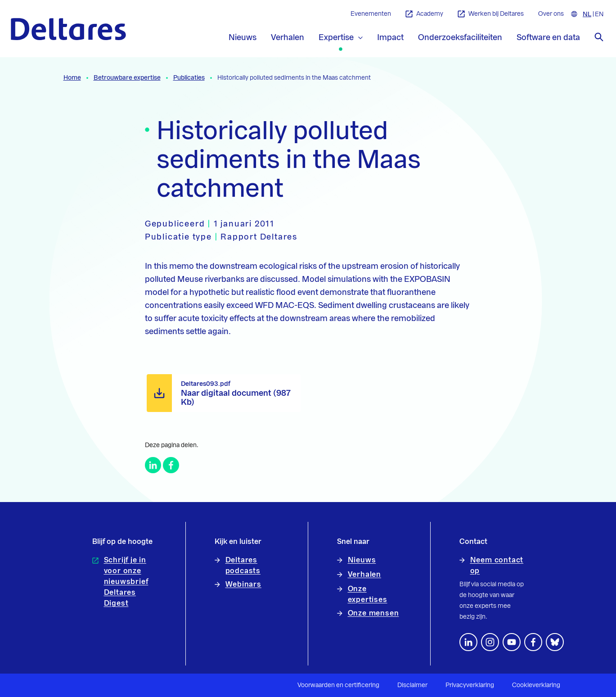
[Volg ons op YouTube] (512, 642)
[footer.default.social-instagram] (490, 642)
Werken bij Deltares (491, 14)
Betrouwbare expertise (127, 78)
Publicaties (189, 78)
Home (72, 78)
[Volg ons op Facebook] (533, 642)
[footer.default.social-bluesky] (555, 642)
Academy (424, 14)
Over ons (551, 14)
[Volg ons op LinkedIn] (468, 642)
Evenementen (371, 14)
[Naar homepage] (68, 29)
